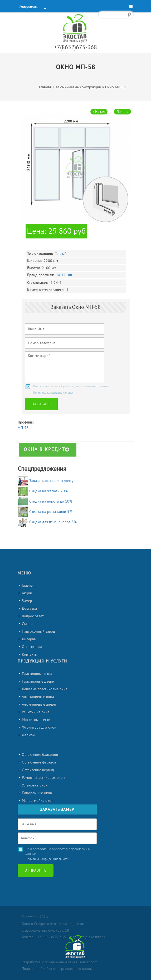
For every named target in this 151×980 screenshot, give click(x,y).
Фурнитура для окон (39, 727)
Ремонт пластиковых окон (43, 778)
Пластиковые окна (37, 674)
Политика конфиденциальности (55, 393)
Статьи (27, 624)
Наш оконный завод (38, 631)
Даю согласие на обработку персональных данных (71, 386)
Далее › (122, 112)
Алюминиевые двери (39, 704)
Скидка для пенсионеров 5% (53, 522)
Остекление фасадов (39, 762)
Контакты (30, 654)
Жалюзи (28, 735)
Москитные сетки (36, 720)
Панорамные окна (37, 793)
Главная (28, 585)
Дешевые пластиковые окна (45, 689)
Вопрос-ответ (33, 616)
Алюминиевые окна (38, 697)
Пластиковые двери (38, 681)
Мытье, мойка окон (38, 801)
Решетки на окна (36, 712)
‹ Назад (99, 112)
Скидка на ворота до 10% (51, 501)
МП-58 (23, 428)
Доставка (29, 608)
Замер (27, 601)
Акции (27, 593)
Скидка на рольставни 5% (51, 512)
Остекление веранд (38, 770)
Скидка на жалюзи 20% (48, 491)
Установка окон (35, 785)
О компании (32, 647)
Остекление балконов (40, 755)
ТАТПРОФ (64, 275)
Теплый (61, 254)
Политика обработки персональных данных (58, 969)
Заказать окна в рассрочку (51, 481)
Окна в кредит (47, 450)
